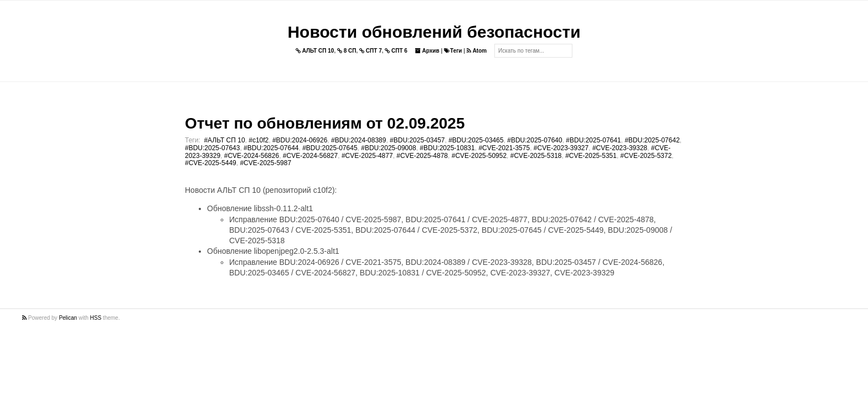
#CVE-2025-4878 (422, 156)
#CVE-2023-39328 (620, 148)
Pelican (68, 318)
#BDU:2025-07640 (534, 140)
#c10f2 (259, 140)
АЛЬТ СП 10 (315, 51)
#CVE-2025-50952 (479, 156)
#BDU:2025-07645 (330, 148)
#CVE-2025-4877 (367, 156)
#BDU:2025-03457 (417, 140)
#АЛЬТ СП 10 (224, 140)
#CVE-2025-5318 (536, 156)
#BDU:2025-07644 (271, 148)
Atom (477, 51)
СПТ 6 (396, 51)
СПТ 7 (371, 51)
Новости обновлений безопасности (434, 32)
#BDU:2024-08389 (358, 140)
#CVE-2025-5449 (211, 163)
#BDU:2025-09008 (388, 148)
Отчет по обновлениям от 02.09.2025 (325, 123)
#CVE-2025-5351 (591, 156)
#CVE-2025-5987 (265, 163)
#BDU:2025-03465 (476, 140)
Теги (453, 51)
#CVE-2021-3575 (504, 148)
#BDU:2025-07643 (212, 148)
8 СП (347, 51)
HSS (96, 318)
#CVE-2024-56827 (310, 156)
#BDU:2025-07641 (593, 140)
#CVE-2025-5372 (646, 156)
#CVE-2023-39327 (561, 148)
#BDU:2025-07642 (652, 140)
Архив (427, 51)
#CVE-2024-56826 (252, 156)
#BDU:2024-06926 (300, 140)
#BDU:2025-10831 (447, 148)
